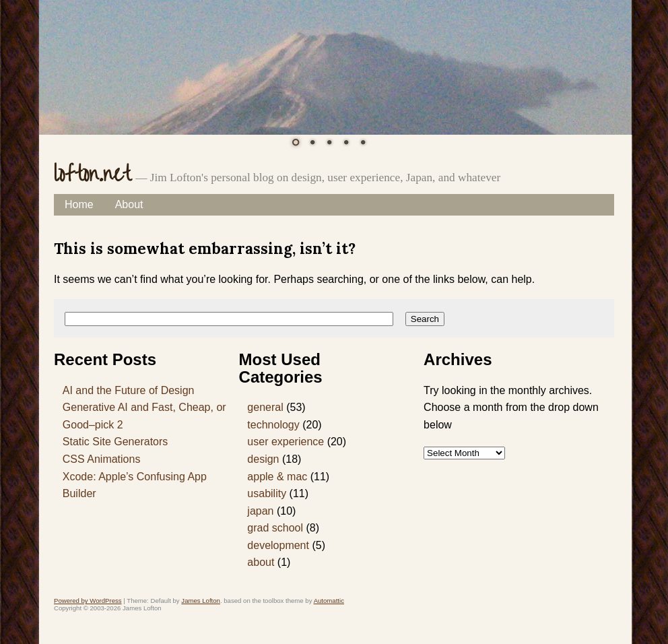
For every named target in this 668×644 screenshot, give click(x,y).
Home (79, 204)
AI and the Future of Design (129, 390)
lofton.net (92, 174)
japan (260, 511)
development (278, 545)
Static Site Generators (115, 442)
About (129, 204)
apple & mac (277, 477)
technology (273, 425)
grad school (275, 528)
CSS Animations (102, 459)
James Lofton (201, 601)
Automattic (329, 601)
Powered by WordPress (88, 601)
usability (267, 493)
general (265, 407)
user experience (286, 442)
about (261, 562)
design (263, 459)
